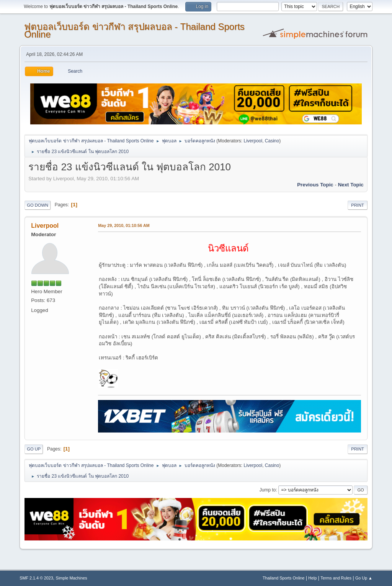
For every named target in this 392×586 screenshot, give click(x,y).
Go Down (38, 205)
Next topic (351, 185)
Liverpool (253, 141)
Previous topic (315, 185)
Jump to (268, 490)
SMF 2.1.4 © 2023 (36, 578)
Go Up (34, 449)
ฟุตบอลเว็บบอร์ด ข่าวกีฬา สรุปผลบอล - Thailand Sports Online (134, 30)
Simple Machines (72, 578)
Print (358, 205)
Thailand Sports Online (284, 578)
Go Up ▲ (364, 578)
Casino (272, 141)
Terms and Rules (336, 578)
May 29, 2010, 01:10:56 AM (124, 225)
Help (312, 578)
